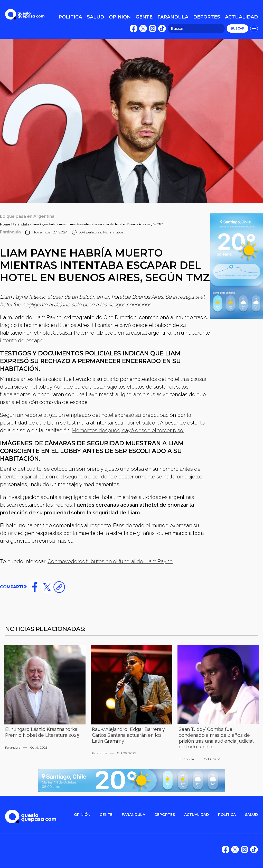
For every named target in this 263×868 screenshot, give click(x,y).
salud (251, 815)
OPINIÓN (82, 815)
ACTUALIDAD (196, 815)
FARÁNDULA (133, 815)
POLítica (227, 815)
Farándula (21, 224)
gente (106, 815)
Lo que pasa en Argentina (27, 216)
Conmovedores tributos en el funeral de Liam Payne (110, 561)
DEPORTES (165, 815)
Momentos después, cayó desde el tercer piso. (128, 430)
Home (5, 224)
